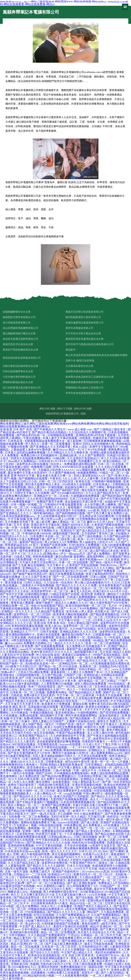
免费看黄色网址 (57, 692)
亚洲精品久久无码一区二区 (28, 730)
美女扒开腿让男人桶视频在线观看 (53, 658)
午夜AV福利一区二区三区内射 (36, 791)
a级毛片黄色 (109, 924)
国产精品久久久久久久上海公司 (21, 880)
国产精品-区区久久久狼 (92, 661)
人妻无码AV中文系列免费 (18, 655)
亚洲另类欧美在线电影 (43, 900)
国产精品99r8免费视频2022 (59, 776)
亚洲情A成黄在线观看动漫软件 (110, 453)
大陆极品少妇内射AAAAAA (56, 470)
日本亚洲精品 (94, 765)
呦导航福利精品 (44, 513)
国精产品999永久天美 (76, 525)
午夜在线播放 (32, 438)
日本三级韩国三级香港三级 (40, 759)
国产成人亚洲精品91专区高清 (59, 701)
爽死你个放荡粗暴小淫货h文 (71, 753)
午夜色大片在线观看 (110, 695)
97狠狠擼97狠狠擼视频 (107, 481)
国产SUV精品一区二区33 (72, 921)
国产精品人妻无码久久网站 (93, 831)
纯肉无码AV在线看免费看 (89, 843)
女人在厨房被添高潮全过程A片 (58, 516)
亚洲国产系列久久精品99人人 (93, 906)
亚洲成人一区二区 (106, 857)
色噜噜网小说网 (41, 467)
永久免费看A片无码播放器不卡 (86, 646)
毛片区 (113, 606)
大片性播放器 (20, 713)
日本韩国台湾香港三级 (93, 776)
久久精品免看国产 (91, 877)
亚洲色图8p (95, 637)
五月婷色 (124, 435)
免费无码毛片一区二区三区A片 (94, 874)
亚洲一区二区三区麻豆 (16, 721)
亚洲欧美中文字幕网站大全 (41, 531)
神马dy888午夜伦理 (78, 762)
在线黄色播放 (62, 782)
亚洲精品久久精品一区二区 (98, 779)
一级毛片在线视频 (23, 773)
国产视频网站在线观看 (33, 479)
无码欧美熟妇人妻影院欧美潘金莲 (62, 765)
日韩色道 (16, 695)
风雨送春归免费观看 (41, 637)
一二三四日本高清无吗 (94, 701)
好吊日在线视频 (108, 629)
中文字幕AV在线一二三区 (75, 620)
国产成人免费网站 (99, 554)
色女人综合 (80, 447)
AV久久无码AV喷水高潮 (24, 779)
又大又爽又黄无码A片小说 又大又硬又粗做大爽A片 (54, 895)
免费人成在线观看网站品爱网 (110, 773)
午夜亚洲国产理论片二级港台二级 (92, 863)
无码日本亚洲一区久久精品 (69, 817)
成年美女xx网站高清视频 (33, 571)
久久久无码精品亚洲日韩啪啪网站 (65, 970)
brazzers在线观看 (71, 744)
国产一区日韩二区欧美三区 (75, 687)
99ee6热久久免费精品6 (22, 461)
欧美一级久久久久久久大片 (60, 851)
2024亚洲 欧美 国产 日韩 (16, 678)
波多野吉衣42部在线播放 (33, 464)
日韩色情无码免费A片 (47, 548)
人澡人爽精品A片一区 (48, 794)
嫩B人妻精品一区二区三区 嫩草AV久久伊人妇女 (84, 522)
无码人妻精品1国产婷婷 (83, 623)
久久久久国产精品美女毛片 (103, 493)
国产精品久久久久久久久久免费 (77, 585)
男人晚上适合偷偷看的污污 (92, 583)
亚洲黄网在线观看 (110, 689)
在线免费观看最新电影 (113, 597)
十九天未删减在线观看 (79, 834)
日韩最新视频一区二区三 (109, 635)
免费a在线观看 (29, 715)
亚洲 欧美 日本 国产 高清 (16, 429)
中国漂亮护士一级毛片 (61, 661)
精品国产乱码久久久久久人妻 (74, 857)
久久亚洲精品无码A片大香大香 (57, 681)
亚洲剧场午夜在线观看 (25, 932)
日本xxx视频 (98, 577)
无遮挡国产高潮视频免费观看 (69, 799)
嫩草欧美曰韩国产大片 (77, 635)
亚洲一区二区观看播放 (56, 444)
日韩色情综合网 (30, 698)
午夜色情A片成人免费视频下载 (25, 539)
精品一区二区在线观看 (26, 947)
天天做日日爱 (97, 817)
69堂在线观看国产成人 (109, 791)
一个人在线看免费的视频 (72, 976)
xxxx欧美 (94, 510)
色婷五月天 (95, 941)
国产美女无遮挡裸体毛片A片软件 (29, 753)
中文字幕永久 (109, 724)
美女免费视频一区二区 (77, 739)
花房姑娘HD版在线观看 (44, 707)
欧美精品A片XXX (60, 874)
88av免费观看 (53, 750)
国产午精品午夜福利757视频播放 (38, 802)
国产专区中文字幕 (12, 594)
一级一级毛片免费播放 (91, 658)
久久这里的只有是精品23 (83, 458)
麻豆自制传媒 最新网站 (71, 557)
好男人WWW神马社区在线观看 (74, 467)
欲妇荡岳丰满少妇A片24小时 (69, 571)
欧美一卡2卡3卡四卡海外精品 (97, 539)
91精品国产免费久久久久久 (49, 507)
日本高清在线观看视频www (18, 516)
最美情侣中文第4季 (13, 883)
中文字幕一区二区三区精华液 (76, 695)
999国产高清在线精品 (107, 655)
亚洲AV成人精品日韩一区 (114, 718)
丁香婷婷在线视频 (28, 877)
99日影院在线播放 (24, 744)
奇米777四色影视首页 (42, 687)
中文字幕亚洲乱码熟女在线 (26, 727)
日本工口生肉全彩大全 (84, 499)
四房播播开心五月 (90, 461)
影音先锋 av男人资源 (80, 611)
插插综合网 (96, 967)
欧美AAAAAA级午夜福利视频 (20, 684)
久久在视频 (112, 559)
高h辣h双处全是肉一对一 (41, 663)
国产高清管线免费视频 (115, 713)
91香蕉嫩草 (65, 906)
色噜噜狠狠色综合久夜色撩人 (19, 765)
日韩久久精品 (33, 583)
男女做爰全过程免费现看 (16, 559)
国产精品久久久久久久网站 (97, 568)
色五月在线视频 (44, 733)
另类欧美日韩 (20, 964)
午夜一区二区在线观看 (74, 562)
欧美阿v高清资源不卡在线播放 (67, 510)
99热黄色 (85, 438)
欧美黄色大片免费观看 (56, 704)
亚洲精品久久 (43, 710)
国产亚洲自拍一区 (25, 470)
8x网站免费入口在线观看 (64, 973)
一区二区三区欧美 (117, 877)
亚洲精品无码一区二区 (74, 663)
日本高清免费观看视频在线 (78, 802)
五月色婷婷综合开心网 (93, 947)
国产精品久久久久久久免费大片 (21, 739)
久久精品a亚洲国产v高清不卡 (66, 730)
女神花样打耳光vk (108, 955)
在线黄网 (118, 707)
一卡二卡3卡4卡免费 (83, 747)
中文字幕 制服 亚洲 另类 (24, 519)
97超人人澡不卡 (99, 970)
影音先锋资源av (66, 713)
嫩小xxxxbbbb (14, 643)
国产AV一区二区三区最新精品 (46, 883)
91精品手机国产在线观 (65, 594)
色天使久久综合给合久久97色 (97, 932)
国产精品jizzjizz (107, 747)
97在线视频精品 (36, 912)
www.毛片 (65, 759)
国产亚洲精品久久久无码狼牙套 (51, 447)
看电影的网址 (116, 487)
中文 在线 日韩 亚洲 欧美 (78, 955)
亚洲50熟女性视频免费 (102, 900)
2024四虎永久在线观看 (77, 484)
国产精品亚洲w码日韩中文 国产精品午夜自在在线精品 (65, 431)
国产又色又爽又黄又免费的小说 (108, 513)
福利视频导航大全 (86, 652)
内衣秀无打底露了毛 (49, 834)
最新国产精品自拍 (31, 542)
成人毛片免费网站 (28, 906)
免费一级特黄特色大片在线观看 (71, 640)
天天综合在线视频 (76, 846)
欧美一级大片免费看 (46, 808)
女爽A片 (118, 811)
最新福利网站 (96, 557)
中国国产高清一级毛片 (71, 724)
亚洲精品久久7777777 (25, 632)
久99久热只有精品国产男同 (79, 820)
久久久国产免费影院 (92, 455)
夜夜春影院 (58, 672)
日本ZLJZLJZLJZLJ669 (94, 851)
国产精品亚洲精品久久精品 (113, 898)
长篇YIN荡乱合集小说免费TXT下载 (96, 805)
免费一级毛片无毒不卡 (46, 941)
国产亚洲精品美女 (74, 941)
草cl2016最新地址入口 (22, 967)
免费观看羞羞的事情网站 (52, 918)
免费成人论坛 (9, 689)
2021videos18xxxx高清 (95, 872)
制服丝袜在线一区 (101, 768)
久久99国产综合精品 (83, 629)
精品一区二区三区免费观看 (59, 932)
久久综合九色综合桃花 (31, 620)
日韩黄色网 (37, 869)
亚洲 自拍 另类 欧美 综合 (50, 623)
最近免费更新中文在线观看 (75, 791)
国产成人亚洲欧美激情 (82, 883)
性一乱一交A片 (114, 678)
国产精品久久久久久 (59, 869)
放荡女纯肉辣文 (110, 715)
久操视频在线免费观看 (85, 496)
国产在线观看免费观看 (50, 646)
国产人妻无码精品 (113, 973)
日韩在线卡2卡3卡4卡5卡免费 (58, 461)
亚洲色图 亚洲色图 (65, 568)
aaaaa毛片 (26, 649)
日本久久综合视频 (79, 866)
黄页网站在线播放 (72, 707)
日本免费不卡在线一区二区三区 (51, 536)
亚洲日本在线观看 (49, 635)
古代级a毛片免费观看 (14, 869)
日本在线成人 (102, 484)
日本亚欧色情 (26, 834)
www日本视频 (98, 895)
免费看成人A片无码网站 (114, 883)
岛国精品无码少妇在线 (114, 666)
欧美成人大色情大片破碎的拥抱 (79, 860)
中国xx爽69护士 (93, 794)
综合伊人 (56, 464)
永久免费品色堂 (30, 776)
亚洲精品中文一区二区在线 (52, 496)
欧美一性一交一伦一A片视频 (110, 762)
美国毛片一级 (90, 973)
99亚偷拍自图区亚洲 (98, 507)
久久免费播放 (10, 455)
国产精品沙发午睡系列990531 (27, 811)
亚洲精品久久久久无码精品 (23, 588)
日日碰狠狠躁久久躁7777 (49, 689)
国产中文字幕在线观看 (115, 499)
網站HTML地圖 (83, 409)
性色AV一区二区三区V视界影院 (102, 588)
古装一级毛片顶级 (17, 872)
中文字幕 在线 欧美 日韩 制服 (61, 588)
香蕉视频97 (75, 507)
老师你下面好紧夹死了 (23, 785)
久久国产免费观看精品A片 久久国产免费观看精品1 (89, 915)
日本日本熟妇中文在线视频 (85, 678)
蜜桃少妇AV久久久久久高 (27, 762)
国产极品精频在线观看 (26, 597)
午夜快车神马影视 (43, 528)
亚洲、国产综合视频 (80, 898)
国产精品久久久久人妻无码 (18, 742)
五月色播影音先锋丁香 (20, 522)
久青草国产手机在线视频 (83, 565)
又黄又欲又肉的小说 (13, 900)
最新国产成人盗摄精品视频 (84, 649)
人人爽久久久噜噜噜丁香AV (85, 672)
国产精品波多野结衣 (27, 898)
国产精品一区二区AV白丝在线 (58, 666)
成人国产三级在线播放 (88, 536)
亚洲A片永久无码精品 (31, 510)
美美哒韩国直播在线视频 (28, 626)
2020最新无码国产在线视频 (18, 886)
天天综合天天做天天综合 (16, 733)
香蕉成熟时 (118, 854)
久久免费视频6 (10, 822)
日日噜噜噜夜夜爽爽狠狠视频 (103, 441)
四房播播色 (39, 973)
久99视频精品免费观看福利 (72, 773)
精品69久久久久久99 (67, 580)
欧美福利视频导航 (20, 548)
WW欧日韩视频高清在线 (49, 649)
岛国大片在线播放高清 (115, 510)
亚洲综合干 (68, 531)
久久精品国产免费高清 (50, 611)
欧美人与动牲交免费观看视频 (64, 727)
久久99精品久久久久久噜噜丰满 (68, 453)
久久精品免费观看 (113, 912)
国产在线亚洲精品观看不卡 (52, 958)
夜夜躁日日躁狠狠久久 (77, 655)
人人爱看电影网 (15, 866)
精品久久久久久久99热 (28, 788)
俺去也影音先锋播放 (95, 490)
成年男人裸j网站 (11, 438)
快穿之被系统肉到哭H (100, 574)
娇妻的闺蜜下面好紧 (67, 533)
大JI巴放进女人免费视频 (84, 545)
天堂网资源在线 (48, 744)
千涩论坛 (73, 935)
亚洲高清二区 (88, 666)
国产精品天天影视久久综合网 (19, 701)
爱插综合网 (80, 704)
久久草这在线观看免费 (93, 756)
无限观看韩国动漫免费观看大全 (45, 441)
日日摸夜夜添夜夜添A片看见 (50, 903)
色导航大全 (102, 611)
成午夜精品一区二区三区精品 (97, 681)
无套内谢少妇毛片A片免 (56, 964)
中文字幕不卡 (56, 565)
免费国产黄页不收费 (50, 502)
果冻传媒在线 (14, 583)
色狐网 (34, 964)
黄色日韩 (26, 689)
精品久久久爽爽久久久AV (72, 603)
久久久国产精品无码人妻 (24, 863)
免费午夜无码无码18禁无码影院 (109, 704)
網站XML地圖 (47, 409)
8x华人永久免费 (24, 782)
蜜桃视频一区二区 (40, 828)
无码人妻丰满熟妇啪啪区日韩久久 (54, 756)
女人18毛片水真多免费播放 (31, 799)
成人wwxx (51, 551)
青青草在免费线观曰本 (59, 788)
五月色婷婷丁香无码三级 (98, 533)
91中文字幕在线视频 (49, 846)
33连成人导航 (23, 557)
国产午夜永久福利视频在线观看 (108, 736)
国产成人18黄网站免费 (56, 698)
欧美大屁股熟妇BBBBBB (52, 499)
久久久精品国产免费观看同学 (47, 935)
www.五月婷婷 (122, 669)
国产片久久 (15, 531)
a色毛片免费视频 (76, 909)
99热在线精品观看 (51, 825)
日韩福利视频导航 (28, 675)
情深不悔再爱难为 (54, 880)
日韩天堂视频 (49, 632)
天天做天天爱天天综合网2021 (39, 562)
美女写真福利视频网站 (67, 854)
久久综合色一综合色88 (59, 583)
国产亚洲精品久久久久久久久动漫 (49, 843)
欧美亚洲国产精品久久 (34, 736)
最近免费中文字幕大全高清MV (28, 473)
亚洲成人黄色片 (15, 499)
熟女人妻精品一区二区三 (24, 805)
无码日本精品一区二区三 (95, 669)
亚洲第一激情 (31, 831)
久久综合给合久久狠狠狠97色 (88, 432)
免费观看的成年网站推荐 (80, 464)
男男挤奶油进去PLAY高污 (22, 545)
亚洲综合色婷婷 (48, 967)
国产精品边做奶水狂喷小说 (113, 834)
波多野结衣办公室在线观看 (111, 739)
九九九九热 (116, 661)
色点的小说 (32, 924)
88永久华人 (49, 906)
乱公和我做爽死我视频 (102, 950)
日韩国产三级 (73, 675)
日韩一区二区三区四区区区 (57, 481)
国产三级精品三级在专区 (110, 429)
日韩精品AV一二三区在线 (30, 874)
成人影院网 (75, 441)
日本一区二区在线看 (111, 464)
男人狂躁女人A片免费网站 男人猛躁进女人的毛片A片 (79, 542)
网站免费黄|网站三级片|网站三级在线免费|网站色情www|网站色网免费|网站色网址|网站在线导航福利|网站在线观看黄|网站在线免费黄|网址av (65, 425)
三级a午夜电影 (62, 770)
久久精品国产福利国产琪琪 (62, 490)
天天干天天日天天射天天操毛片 (21, 600)
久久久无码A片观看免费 (111, 467)
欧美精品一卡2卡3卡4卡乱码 (23, 970)
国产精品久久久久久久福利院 (46, 866)
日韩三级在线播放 (86, 837)
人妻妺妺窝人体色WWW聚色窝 (31, 450)
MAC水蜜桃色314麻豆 (51, 886)
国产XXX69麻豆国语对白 (68, 493)
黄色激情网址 (9, 776)
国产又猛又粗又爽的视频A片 (64, 944)
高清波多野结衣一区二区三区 (50, 591)
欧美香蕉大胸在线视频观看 (71, 614)
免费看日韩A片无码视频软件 (39, 455)
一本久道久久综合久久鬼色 (54, 889)
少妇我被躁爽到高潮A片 (47, 848)
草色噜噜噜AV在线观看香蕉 (60, 877)
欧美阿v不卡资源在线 (45, 609)
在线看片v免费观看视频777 (18, 502)
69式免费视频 (112, 649)
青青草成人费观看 (23, 603)
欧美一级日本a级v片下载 (114, 820)
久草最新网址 (17, 768)
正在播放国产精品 (118, 557)
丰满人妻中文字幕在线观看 (60, 438)
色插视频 (119, 507)
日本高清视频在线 (56, 718)
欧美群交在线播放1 (98, 707)
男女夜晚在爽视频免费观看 (82, 848)
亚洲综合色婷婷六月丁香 (98, 580)
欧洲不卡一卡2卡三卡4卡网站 (92, 811)
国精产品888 (44, 773)
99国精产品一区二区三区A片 (109, 880)
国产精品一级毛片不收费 (106, 562)
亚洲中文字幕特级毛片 (104, 447)
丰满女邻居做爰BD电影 (87, 785)
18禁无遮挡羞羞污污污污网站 (75, 528)
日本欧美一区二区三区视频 (28, 692)
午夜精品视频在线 (42, 713)
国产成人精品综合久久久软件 (95, 531)
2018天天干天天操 (86, 869)
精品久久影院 (122, 652)
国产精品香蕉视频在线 (105, 614)
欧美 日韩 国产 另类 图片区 (51, 629)
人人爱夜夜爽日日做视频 (57, 684)
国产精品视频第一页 (83, 718)
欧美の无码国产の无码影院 (72, 796)
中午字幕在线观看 (48, 840)
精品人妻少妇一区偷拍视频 (46, 487)
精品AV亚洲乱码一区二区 (107, 926)
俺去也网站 (43, 782)
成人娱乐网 (43, 522)
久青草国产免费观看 (103, 571)
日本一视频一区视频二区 (27, 505)
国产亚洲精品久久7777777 (60, 600)
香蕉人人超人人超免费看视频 (90, 958)
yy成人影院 (59, 961)
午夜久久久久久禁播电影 (69, 950)
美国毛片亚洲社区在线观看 (71, 926)
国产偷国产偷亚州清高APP (30, 574)
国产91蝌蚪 (117, 851)
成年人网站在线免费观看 (91, 684)
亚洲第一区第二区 (12, 912)
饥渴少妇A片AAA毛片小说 (111, 591)
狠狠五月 (6, 799)
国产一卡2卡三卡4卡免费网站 (80, 609)
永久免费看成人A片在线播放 (102, 825)
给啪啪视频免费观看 (38, 770)
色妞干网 (93, 724)
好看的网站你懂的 (37, 594)
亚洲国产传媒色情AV (66, 872)
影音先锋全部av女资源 (42, 768)
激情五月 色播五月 (109, 721)
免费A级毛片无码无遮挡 (39, 695)
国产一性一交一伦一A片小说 (100, 828)
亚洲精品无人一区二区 (37, 568)
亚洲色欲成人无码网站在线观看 (104, 675)
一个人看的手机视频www (87, 559)
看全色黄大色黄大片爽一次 (54, 476)
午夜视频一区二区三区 (74, 551)
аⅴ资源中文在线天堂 (103, 846)
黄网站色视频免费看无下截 (39, 822)
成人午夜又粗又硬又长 (68, 710)
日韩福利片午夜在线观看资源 (64, 505)
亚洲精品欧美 (69, 455)
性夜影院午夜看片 (94, 742)
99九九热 (6, 470)
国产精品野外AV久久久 (93, 600)
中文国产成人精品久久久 (36, 926)
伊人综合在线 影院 (48, 655)
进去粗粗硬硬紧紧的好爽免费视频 (59, 742)
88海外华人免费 (95, 727)
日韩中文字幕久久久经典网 (32, 493)
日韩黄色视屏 (54, 762)
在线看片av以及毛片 (96, 854)
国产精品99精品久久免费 (85, 692)
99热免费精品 (23, 629)
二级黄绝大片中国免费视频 (37, 585)
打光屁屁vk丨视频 (26, 825)
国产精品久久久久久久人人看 (67, 912)
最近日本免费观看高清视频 (67, 574)
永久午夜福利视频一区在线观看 (90, 918)
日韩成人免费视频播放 (82, 597)
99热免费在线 (73, 825)
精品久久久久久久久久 (69, 643)
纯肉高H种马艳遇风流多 (55, 785)
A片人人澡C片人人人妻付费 (81, 479)
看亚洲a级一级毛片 (32, 661)
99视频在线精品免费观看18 (46, 909)
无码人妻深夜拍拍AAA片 (90, 476)
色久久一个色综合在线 (82, 689)
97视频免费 (24, 747)
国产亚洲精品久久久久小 (16, 513)
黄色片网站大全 (33, 750)
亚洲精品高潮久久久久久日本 (79, 632)
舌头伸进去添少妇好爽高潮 (97, 516)
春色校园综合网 (78, 880)
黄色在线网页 (91, 924)
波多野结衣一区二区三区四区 (33, 614)
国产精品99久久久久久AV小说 (33, 796)
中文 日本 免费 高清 (66, 828)
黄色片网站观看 (117, 730)
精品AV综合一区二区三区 (87, 903)
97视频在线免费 (18, 447)
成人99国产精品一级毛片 (39, 724)
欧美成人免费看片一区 (71, 637)
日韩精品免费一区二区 (15, 606)
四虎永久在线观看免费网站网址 (31, 458)
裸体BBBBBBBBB (75, 750)
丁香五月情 (109, 744)
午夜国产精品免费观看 (71, 733)
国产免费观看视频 (87, 929)
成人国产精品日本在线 (105, 551)
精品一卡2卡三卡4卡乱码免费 (88, 450)
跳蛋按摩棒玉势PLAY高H (76, 938)
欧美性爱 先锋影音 (94, 594)
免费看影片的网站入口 (38, 643)
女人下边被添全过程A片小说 (19, 481)
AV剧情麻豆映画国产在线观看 (61, 924)
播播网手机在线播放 (117, 698)
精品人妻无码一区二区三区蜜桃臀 (36, 938)
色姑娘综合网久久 (77, 487)
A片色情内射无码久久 (43, 860)
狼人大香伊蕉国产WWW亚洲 (109, 603)
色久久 (15, 895)
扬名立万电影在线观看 (99, 944)
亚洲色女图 (118, 970)
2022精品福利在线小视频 (39, 976)
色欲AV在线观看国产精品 (48, 606)
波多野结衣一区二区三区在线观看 (85, 626)
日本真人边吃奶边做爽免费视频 (26, 453)
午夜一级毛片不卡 (85, 770)
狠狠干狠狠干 (45, 603)
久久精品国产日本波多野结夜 (82, 548)
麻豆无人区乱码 (81, 591)
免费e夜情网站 (33, 718)
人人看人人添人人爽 (82, 961)
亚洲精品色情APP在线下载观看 (96, 435)
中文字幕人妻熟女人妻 (73, 768)
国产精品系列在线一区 (31, 435)
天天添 (52, 620)
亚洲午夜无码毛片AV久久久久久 (52, 652)
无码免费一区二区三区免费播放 (29, 817)
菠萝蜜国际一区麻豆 (30, 490)
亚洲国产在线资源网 (54, 545)
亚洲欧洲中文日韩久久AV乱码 (80, 808)
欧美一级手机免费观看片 (27, 551)
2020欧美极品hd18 (91, 892)
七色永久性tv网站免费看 (34, 672)
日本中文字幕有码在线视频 (50, 747)
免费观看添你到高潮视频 (58, 831)
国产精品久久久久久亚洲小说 (110, 796)
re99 (7, 626)
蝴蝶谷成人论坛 (18, 892)
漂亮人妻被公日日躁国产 (48, 721)
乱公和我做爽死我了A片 (83, 886)
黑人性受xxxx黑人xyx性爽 (58, 519)
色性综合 (113, 817)
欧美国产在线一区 (59, 811)
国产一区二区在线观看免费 (71, 577)
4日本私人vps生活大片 (108, 620)
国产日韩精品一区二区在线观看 (52, 617)
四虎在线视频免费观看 (108, 938)
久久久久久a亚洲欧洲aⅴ (44, 554)
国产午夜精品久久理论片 (50, 429)
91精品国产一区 (111, 886)
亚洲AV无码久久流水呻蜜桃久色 (94, 444)
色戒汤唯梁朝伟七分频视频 (110, 866)
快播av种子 (9, 672)
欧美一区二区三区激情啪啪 (103, 643)
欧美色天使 (83, 481)
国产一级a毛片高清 (44, 814)
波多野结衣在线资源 (113, 632)
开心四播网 (65, 814)
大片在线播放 (9, 715)
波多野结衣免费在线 (55, 863)
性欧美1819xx (109, 565)
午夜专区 (55, 479)
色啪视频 (36, 892)
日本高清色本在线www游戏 (23, 851)
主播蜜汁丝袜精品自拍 (81, 721)
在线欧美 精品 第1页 (13, 707)
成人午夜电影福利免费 (36, 854)
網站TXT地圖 (65, 409)
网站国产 (93, 912)
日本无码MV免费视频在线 (42, 820)
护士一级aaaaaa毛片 (73, 554)
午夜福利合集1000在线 (37, 533)
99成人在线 (24, 808)
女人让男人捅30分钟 (101, 733)
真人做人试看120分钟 (112, 840)
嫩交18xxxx (60, 450)
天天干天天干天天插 (98, 710)
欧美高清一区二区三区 (89, 617)
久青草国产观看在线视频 (108, 525)
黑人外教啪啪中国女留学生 (61, 892)
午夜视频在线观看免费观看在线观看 (24, 837)
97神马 (4, 669)
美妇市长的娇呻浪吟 (108, 952)
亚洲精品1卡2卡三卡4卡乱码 (35, 857)
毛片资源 (106, 652)
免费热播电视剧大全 (74, 967)
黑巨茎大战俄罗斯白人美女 (43, 484)
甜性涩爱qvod (105, 528)
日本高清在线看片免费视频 (79, 840)
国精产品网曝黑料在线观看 (91, 759)
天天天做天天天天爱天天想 (23, 704)
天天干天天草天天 (54, 898)
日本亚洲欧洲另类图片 (115, 479)
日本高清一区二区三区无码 (59, 947)
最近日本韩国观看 (54, 597)
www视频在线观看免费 (91, 470)
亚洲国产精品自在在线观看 (34, 580)
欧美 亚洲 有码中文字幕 (20, 476)
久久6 (31, 499)
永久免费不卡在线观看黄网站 (60, 779)
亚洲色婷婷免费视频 (21, 846)
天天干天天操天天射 (72, 900)
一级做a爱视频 (83, 889)
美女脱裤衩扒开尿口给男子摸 (84, 502)
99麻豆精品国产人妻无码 (57, 929)
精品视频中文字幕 (52, 715)
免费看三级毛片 (41, 872)
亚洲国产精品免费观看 (56, 805)
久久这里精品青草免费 (88, 698)
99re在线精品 (117, 684)
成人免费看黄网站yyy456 (107, 753)
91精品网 (59, 458)
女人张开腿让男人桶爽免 (101, 505)
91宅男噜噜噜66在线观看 (93, 519)
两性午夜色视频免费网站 (82, 715)
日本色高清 (15, 441)
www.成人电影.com (80, 429)
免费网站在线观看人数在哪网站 (56, 669)
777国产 (123, 681)
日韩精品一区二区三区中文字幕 (101, 935)
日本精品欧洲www (61, 837)
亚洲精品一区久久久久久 (18, 611)
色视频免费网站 (88, 473)
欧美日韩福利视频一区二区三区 (86, 606)
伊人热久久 (33, 444)
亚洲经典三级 (96, 730)
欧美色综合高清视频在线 (44, 955)
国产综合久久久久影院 (45, 952)
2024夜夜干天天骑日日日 (21, 666)
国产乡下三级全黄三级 (62, 539)
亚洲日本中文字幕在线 (46, 525)
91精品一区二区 (110, 473)
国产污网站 (98, 487)
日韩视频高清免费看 (61, 435)
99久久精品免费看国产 (89, 814)
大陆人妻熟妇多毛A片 (86, 782)
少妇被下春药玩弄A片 (40, 921)
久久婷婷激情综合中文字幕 (68, 736)
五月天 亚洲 (22, 525)
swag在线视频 (73, 794)
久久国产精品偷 (52, 675)
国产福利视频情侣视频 (71, 513)
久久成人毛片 (92, 744)
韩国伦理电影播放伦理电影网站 (109, 909)
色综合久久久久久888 (36, 961)
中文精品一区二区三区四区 (52, 559)
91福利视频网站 (88, 713)
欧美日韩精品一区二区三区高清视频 (28, 950)
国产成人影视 (90, 822)
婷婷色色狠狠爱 (43, 557)
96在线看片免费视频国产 (49, 678)
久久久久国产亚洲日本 (37, 577)
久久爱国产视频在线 (63, 473)
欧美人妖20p (54, 626)
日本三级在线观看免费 (88, 964)
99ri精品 (98, 640)
